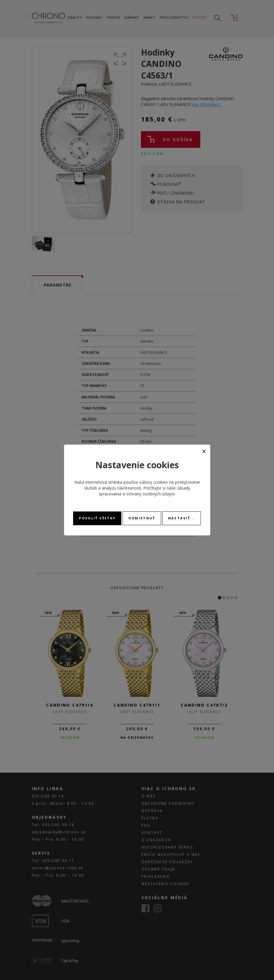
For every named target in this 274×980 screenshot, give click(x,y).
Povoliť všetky (97, 518)
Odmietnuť (142, 518)
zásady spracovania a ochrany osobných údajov (144, 491)
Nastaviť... (182, 518)
